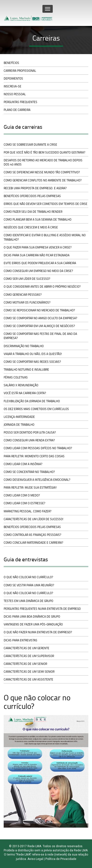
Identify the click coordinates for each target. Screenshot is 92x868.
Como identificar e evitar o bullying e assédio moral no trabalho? (45, 237)
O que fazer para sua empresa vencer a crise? (38, 247)
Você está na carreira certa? (25, 393)
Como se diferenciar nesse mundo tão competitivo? (42, 172)
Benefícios (11, 63)
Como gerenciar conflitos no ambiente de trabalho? (43, 180)
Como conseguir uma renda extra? (29, 440)
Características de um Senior (25, 664)
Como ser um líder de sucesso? (27, 279)
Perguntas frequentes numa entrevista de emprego (42, 609)
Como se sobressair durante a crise (30, 145)
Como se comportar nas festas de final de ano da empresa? (40, 336)
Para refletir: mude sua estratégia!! (30, 487)
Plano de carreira (17, 110)
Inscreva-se (13, 86)
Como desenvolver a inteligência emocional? (37, 480)
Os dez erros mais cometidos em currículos (36, 409)
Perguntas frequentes (20, 102)
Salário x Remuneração (21, 385)
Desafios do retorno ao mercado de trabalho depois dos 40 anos (43, 162)
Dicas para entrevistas (20, 640)
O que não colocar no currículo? (28, 577)
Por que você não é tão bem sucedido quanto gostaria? (44, 152)
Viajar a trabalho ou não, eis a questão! (33, 354)
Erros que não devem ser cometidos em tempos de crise (46, 204)
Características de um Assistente (28, 679)
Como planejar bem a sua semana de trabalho (38, 219)
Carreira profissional (20, 71)
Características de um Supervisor (29, 656)
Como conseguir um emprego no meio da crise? (38, 271)
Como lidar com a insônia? (23, 464)
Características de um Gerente (26, 648)
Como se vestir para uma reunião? (29, 585)
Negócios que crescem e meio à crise (31, 227)
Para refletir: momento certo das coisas (34, 456)
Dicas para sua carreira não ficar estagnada (37, 255)
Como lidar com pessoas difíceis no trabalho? (38, 448)
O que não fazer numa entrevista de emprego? (38, 632)
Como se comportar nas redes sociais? (32, 362)
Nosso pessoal (15, 94)
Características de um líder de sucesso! (33, 519)
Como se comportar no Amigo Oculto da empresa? (40, 318)
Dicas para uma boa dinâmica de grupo (32, 616)
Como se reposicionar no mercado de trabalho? (39, 310)
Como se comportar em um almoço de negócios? (39, 326)
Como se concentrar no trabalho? (29, 472)
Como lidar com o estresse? (24, 503)
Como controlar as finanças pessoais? (32, 535)
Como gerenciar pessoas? (23, 295)
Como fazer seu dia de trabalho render (33, 212)
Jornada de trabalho (19, 425)
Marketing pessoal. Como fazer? (27, 511)
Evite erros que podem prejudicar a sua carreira (40, 263)
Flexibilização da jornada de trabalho (32, 401)
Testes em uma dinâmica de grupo (28, 601)
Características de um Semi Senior (29, 672)
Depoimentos (13, 78)
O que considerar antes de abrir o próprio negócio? (42, 287)
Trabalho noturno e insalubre (26, 369)
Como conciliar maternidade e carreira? (33, 543)
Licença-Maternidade (19, 417)
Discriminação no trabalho (24, 346)
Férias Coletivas (16, 377)
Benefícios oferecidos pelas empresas (32, 196)
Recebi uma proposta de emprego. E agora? (35, 188)
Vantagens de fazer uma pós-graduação (33, 624)
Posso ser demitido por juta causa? (30, 432)
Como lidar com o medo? (22, 495)
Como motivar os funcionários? (27, 302)
